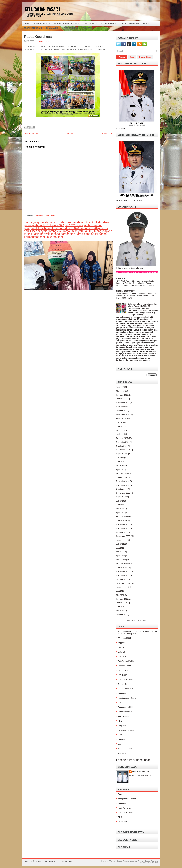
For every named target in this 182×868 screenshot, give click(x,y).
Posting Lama (107, 133)
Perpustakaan (124, 716)
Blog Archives (145, 57)
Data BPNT (123, 647)
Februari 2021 (122, 599)
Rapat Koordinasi (38, 37)
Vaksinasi (122, 753)
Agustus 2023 (122, 497)
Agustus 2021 (122, 587)
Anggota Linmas (125, 643)
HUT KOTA (123, 675)
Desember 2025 (123, 403)
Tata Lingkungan (125, 749)
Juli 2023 (120, 501)
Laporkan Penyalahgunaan (133, 760)
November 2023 (123, 485)
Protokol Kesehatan (126, 730)
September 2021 (123, 583)
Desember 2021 (123, 571)
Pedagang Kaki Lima (127, 707)
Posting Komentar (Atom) (45, 215)
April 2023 (120, 513)
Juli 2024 (120, 458)
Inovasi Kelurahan (130, 23)
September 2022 (123, 536)
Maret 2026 (121, 391)
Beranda (70, 133)
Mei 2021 (120, 595)
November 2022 (123, 528)
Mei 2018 (120, 611)
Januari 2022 (122, 568)
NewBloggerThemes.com (149, 863)
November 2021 (123, 575)
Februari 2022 (122, 564)
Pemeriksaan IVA (125, 712)
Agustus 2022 (122, 540)
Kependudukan (43, 23)
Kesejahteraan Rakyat (67, 23)
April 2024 (120, 469)
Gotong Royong (124, 670)
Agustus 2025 (122, 418)
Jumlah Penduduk (125, 689)
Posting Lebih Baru (32, 133)
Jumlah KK (122, 684)
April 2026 (120, 387)
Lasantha (133, 861)
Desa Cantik (54, 27)
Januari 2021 (122, 603)
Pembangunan (110, 23)
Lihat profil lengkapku (140, 775)
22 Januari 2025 (125, 638)
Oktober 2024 (122, 446)
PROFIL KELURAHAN (126, 291)
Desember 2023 (123, 481)
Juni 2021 (120, 591)
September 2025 (123, 414)
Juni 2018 (120, 607)
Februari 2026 (122, 395)
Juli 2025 (120, 422)
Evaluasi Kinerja (125, 666)
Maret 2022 (121, 560)
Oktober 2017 (122, 615)
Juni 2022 (120, 548)
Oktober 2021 (122, 579)
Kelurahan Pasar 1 (141, 771)
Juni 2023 (120, 505)
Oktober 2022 (122, 532)
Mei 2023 (120, 509)
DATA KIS (120, 278)
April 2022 (120, 556)
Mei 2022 (120, 552)
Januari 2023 (122, 520)
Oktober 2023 (122, 489)
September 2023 (123, 493)
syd (119, 744)
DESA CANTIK (124, 822)
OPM (120, 703)
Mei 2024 (120, 465)
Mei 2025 (120, 430)
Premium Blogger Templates (148, 861)
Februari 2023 (122, 517)
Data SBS (89, 27)
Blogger (145, 620)
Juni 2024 (120, 462)
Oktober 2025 (122, 411)
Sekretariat (91, 23)
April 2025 (120, 434)
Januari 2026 (122, 399)
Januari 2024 (122, 477)
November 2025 (123, 407)
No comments (44, 41)
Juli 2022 (120, 544)
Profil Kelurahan (33, 28)
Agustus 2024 (122, 454)
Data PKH (122, 656)
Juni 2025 (120, 426)
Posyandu (122, 726)
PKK (147, 23)
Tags (132, 57)
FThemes (112, 861)
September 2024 (123, 450)
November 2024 (123, 442)
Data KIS (122, 652)
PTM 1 (121, 735)
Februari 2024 (122, 473)
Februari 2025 (122, 438)
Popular (122, 57)
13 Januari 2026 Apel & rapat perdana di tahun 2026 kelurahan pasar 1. (137, 632)
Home (27, 23)
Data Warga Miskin (126, 661)
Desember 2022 (123, 524)
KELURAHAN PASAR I (42, 9)
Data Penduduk (71, 28)
